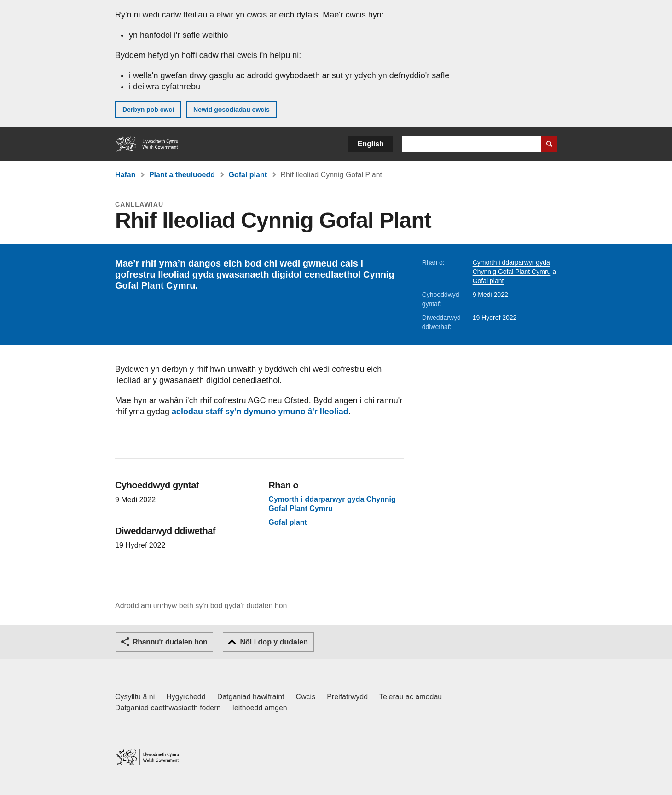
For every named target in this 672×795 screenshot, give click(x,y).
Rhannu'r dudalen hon (170, 642)
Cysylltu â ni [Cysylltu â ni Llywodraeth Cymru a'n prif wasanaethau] (135, 697)
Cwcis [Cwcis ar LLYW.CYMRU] (306, 697)
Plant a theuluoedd (182, 175)
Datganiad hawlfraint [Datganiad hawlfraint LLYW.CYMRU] (251, 697)
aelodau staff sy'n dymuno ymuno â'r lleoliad (260, 412)
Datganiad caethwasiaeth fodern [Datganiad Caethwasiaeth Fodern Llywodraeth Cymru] (168, 708)
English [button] (371, 144)
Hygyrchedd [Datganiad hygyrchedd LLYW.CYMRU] (186, 697)
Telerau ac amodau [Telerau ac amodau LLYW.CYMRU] (411, 697)
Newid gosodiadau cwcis (232, 110)
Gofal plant (248, 175)
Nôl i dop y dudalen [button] (274, 642)
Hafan (125, 175)
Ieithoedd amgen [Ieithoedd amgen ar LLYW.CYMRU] (260, 708)
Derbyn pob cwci (148, 110)
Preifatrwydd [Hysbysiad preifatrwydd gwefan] (347, 697)
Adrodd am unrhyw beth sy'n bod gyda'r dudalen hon (201, 606)
